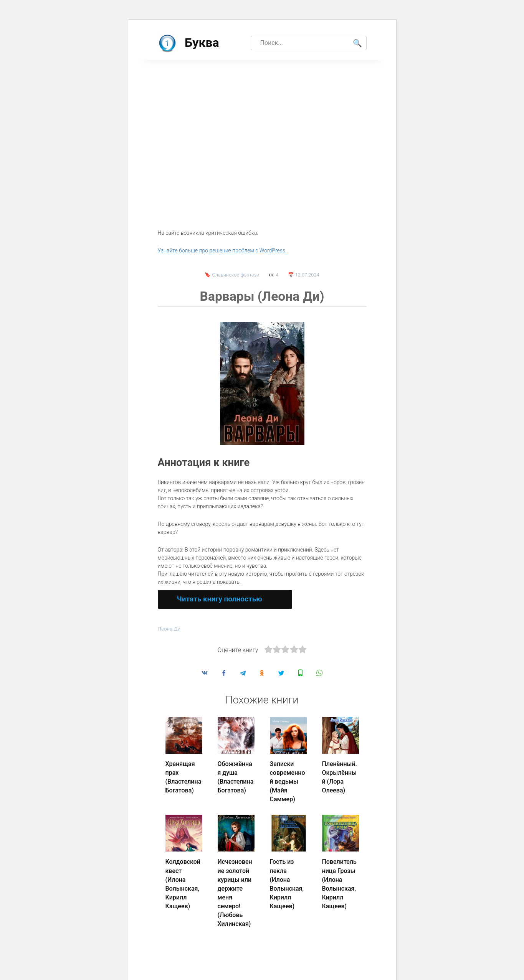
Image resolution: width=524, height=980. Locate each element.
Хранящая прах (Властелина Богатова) (183, 777)
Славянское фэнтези (236, 275)
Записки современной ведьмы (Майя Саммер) (288, 781)
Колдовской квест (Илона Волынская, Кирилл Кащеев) (183, 879)
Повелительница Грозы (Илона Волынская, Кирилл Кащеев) (339, 879)
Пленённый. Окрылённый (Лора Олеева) (340, 777)
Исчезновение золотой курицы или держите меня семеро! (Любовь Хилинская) (235, 887)
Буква (202, 43)
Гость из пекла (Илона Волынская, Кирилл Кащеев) (287, 879)
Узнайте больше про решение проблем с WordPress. (222, 250)
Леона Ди (170, 629)
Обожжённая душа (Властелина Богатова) (236, 777)
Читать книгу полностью (220, 599)
